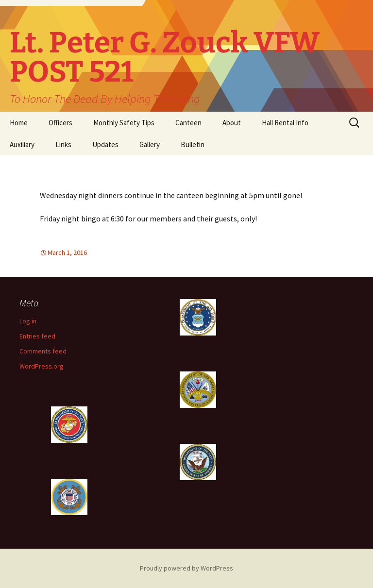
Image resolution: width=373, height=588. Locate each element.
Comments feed (43, 351)
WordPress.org (42, 366)
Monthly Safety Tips (124, 123)
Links (63, 144)
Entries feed (37, 336)
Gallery (150, 144)
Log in (28, 321)
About (232, 123)
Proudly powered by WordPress (186, 568)
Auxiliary (22, 144)
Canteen (188, 123)
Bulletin (193, 144)
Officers (60, 123)
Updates (105, 144)
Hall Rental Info (285, 123)
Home (19, 123)
